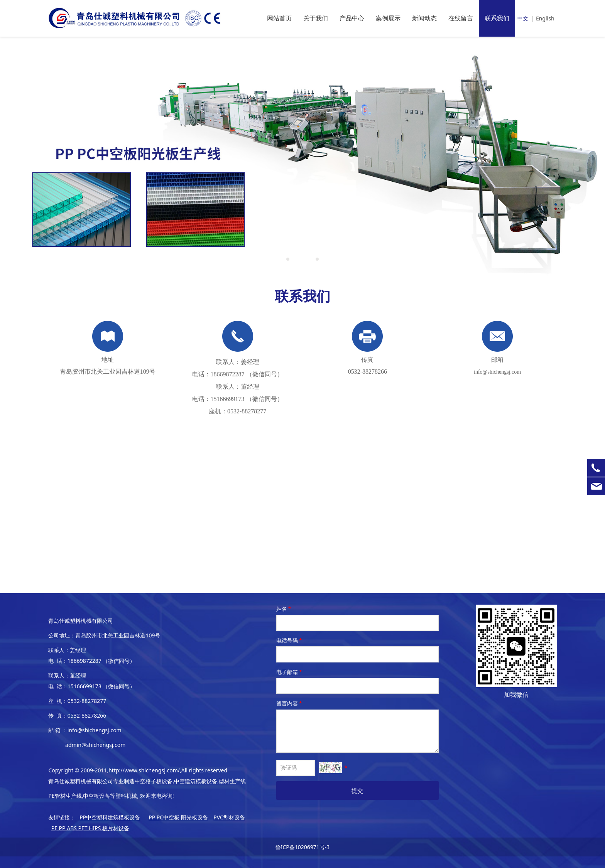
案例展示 (388, 18)
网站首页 (279, 18)
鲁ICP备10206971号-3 (303, 847)
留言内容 (290, 703)
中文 (523, 18)
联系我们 (497, 18)
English (545, 18)
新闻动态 (424, 18)
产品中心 (352, 18)
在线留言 (461, 18)
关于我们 (316, 18)
